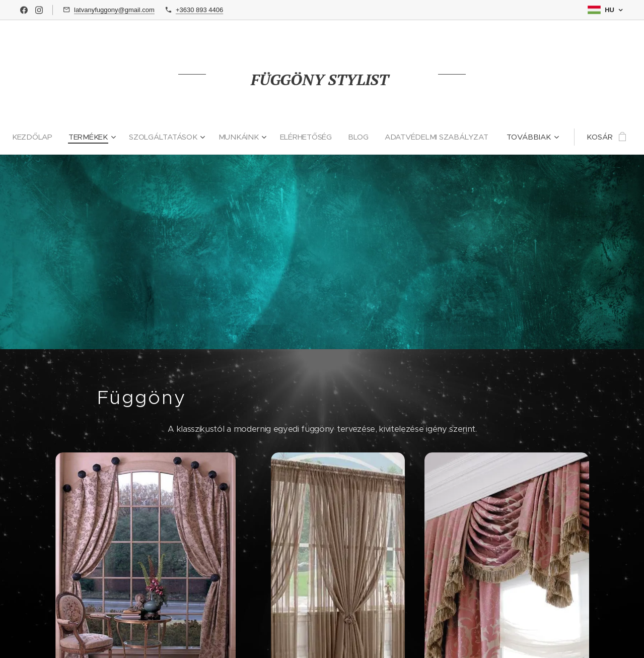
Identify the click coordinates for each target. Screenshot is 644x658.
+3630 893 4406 (199, 10)
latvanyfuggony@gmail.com (114, 10)
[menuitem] (93, 137)
